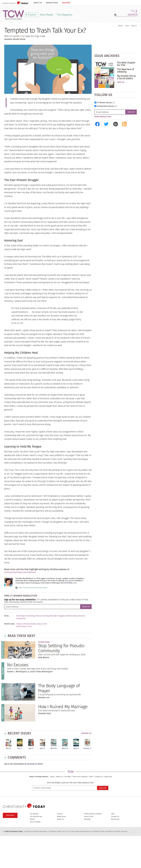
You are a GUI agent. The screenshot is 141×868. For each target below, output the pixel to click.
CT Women (104, 103)
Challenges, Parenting (25, 616)
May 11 (20, 748)
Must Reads (47, 15)
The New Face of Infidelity (126, 71)
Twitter (40, 764)
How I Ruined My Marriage (63, 707)
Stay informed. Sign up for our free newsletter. (70, 783)
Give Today (10, 815)
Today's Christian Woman (38, 777)
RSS (91, 777)
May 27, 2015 (42, 624)
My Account (115, 819)
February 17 (87, 748)
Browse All (87, 733)
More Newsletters (103, 117)
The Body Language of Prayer (59, 688)
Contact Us (98, 777)
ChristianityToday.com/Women (20, 572)
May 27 (134, 26)
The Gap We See (36, 816)
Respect (82, 616)
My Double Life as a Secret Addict (126, 77)
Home (120, 26)
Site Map (68, 777)
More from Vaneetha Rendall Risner (33, 588)
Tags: (7, 616)
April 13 (42, 748)
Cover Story (44, 642)
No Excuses (18, 665)
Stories (32, 819)
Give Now (66, 3)
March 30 (54, 748)
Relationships (72, 616)
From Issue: (10, 624)
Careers (60, 814)
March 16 (65, 748)
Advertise (87, 819)
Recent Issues (19, 733)
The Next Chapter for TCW (126, 64)
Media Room (61, 816)
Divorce (38, 616)
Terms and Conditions (80, 777)
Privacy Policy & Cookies (93, 814)
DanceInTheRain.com (68, 583)
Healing (45, 616)
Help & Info (108, 777)
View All (121, 82)
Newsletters (52, 3)
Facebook (31, 764)
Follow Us (60, 819)
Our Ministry (34, 814)
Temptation (21, 619)
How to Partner (35, 822)
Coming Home (106, 106)
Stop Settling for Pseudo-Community (62, 648)
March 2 (76, 748)
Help (113, 814)
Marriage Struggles (57, 616)
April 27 (31, 748)
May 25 (8, 748)
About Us (38, 3)
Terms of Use (89, 816)
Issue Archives (107, 56)
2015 (127, 26)
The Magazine (65, 15)
